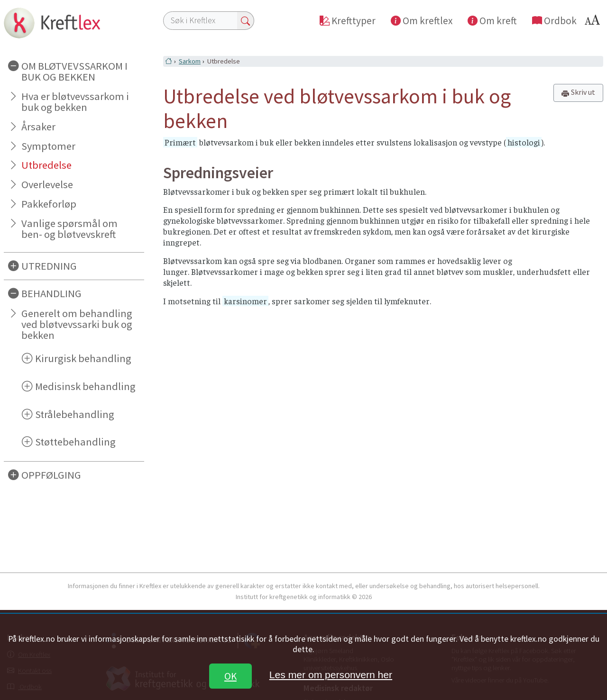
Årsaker (38, 127)
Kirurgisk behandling (83, 358)
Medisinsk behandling (85, 386)
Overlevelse (47, 184)
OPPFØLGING (51, 475)
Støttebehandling (75, 442)
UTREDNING (49, 266)
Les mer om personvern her (331, 675)
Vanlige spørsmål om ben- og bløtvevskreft (69, 229)
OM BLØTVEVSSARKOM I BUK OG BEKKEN (74, 71)
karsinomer (245, 301)
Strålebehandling (75, 414)
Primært (180, 142)
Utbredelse (46, 165)
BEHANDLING (51, 293)
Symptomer (48, 146)
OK (230, 676)
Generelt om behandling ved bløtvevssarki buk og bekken (77, 324)
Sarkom (190, 61)
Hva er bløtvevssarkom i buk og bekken (75, 102)
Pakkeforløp (49, 204)
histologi (524, 142)
